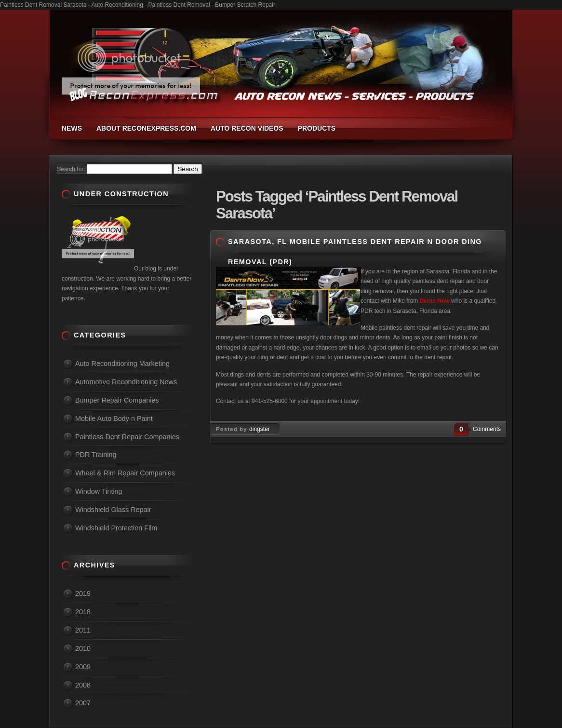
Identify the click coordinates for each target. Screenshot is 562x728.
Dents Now (435, 301)
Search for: (71, 169)
